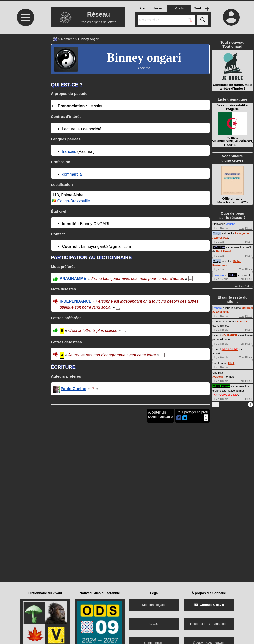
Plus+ (249, 228)
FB (208, 624)
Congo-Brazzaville (74, 201)
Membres (68, 39)
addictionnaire (221, 386)
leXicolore (219, 247)
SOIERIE (242, 322)
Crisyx (217, 233)
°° (230, 349)
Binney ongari (144, 57)
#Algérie (218, 377)
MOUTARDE (229, 335)
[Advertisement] (25, 75)
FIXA (231, 363)
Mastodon (220, 624)
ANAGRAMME (73, 279)
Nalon (233, 275)
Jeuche (231, 224)
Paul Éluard (224, 251)
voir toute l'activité (244, 286)
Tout (242, 228)
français (69, 151)
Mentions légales (154, 605)
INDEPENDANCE (75, 301)
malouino (218, 275)
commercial (72, 174)
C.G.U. (154, 624)
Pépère (217, 308)
